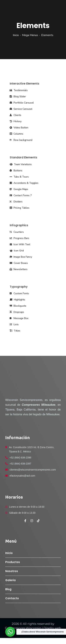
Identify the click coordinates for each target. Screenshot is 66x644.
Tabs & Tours (19, 177)
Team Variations (21, 164)
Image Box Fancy (21, 257)
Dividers (16, 202)
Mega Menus (30, 35)
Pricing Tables (20, 208)
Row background (21, 140)
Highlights (17, 300)
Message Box (19, 318)
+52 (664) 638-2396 (20, 458)
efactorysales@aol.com (22, 476)
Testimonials (19, 90)
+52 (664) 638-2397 (20, 464)
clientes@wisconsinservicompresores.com (33, 470)
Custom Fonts (19, 293)
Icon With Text (20, 244)
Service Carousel (21, 109)
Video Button (19, 128)
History (16, 121)
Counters (17, 232)
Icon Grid (17, 251)
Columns (16, 134)
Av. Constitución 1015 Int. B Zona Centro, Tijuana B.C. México (32, 449)
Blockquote (18, 306)
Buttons (16, 171)
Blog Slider (18, 97)
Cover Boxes (19, 263)
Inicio (16, 35)
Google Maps (19, 189)
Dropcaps (17, 312)
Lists (14, 324)
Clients (15, 115)
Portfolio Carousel (22, 103)
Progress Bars (19, 238)
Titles (15, 331)
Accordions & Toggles (24, 183)
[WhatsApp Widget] (10, 632)
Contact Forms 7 (21, 195)
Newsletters (19, 269)
